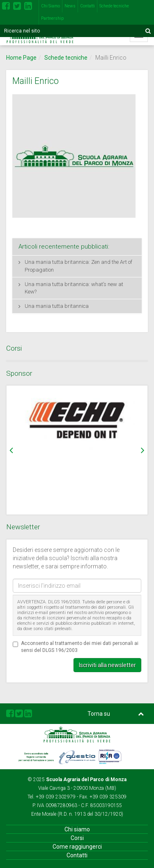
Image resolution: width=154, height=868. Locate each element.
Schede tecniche (114, 6)
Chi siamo (77, 829)
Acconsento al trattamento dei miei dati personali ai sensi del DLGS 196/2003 (76, 647)
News (70, 6)
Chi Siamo (51, 6)
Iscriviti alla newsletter (107, 665)
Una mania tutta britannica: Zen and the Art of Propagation (78, 266)
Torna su (116, 714)
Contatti (87, 6)
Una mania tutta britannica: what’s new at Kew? (74, 288)
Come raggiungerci (77, 847)
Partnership (52, 18)
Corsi (77, 838)
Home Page (21, 58)
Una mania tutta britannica (57, 306)
